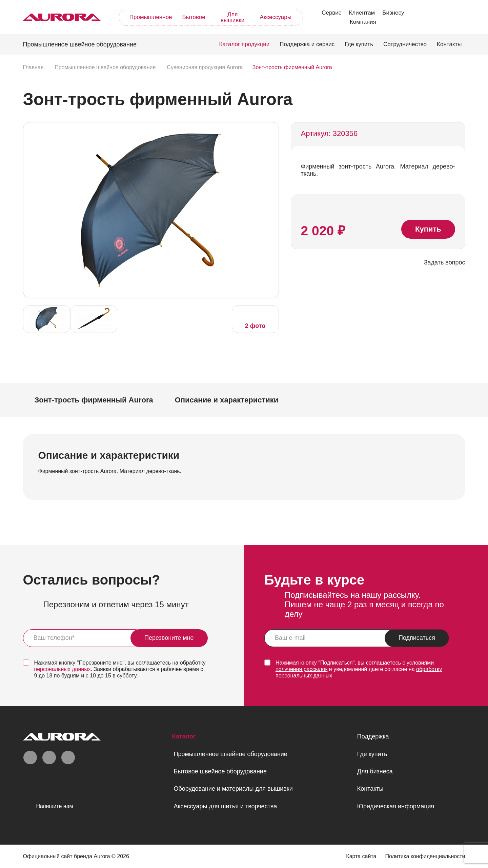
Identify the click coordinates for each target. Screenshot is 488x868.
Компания (363, 22)
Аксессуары (276, 17)
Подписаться (417, 638)
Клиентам (362, 13)
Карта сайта (361, 856)
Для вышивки (232, 17)
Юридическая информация (396, 806)
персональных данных (63, 669)
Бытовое (194, 17)
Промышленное (151, 17)
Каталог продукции (244, 44)
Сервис (331, 13)
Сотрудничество (405, 44)
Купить (428, 229)
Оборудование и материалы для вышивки (233, 789)
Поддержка (373, 736)
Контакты (449, 44)
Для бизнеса (375, 771)
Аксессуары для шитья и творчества (225, 806)
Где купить (359, 44)
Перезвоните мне (169, 638)
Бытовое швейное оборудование (220, 771)
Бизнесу (393, 13)
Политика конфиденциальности (425, 856)
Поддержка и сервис (307, 44)
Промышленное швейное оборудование (230, 754)
